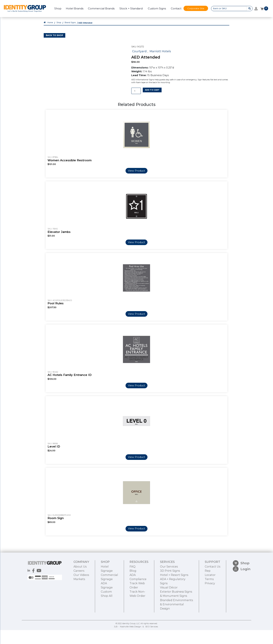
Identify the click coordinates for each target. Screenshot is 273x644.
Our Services (167, 608)
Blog (131, 612)
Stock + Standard (129, 8)
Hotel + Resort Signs (172, 616)
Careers (79, 612)
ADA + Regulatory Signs (174, 620)
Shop (56, 8)
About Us (80, 608)
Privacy (210, 624)
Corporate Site (194, 8)
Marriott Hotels (158, 54)
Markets (79, 620)
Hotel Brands (73, 8)
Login (242, 613)
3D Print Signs (168, 612)
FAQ (131, 608)
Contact (174, 8)
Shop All (106, 635)
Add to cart (152, 93)
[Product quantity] (136, 94)
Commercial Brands (100, 8)
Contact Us (213, 608)
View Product (137, 202)
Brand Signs (69, 26)
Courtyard (139, 54)
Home (50, 26)
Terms (210, 620)
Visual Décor (167, 624)
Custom (106, 632)
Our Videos (81, 616)
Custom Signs (155, 8)
